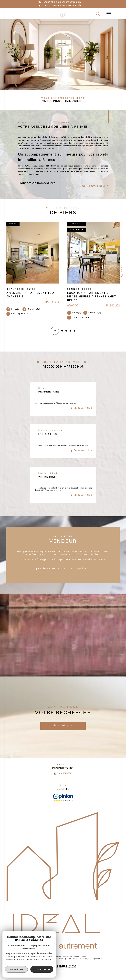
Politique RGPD (88, 959)
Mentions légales (58, 959)
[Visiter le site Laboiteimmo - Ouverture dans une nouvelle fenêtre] (63, 970)
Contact (122, 273)
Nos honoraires (31, 959)
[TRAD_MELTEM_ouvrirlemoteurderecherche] (98, 14)
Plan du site (44, 959)
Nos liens (77, 959)
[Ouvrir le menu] (109, 14)
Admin (69, 959)
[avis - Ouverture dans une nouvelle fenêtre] (63, 797)
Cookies (99, 959)
